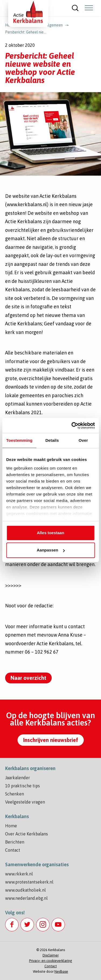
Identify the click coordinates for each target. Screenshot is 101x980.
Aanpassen (51, 550)
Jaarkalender (18, 778)
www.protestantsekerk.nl (29, 882)
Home (11, 826)
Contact (13, 850)
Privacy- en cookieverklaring (51, 961)
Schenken (15, 794)
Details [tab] (52, 440)
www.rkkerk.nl (19, 874)
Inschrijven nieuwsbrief (51, 740)
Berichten (15, 842)
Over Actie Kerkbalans (27, 834)
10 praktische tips (22, 786)
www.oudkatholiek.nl (25, 890)
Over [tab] (83, 440)
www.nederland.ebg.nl (26, 898)
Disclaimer (51, 955)
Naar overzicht (28, 678)
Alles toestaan (51, 533)
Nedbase (61, 971)
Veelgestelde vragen (25, 802)
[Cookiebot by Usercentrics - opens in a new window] (72, 426)
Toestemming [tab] (19, 440)
